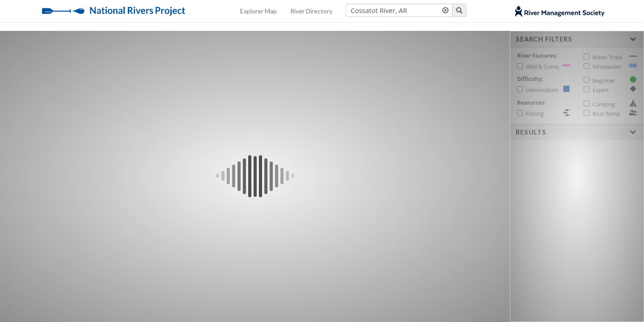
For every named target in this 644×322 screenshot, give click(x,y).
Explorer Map (258, 11)
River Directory (311, 11)
